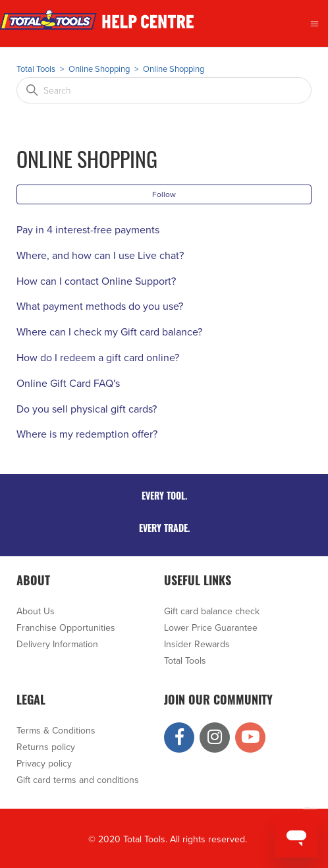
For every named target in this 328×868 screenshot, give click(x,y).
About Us (36, 611)
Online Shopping (99, 69)
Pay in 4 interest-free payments (88, 230)
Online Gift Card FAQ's (68, 384)
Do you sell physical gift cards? (87, 409)
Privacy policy (44, 764)
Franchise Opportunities (66, 628)
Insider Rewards (197, 644)
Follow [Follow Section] (164, 194)
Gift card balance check (212, 611)
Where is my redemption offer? (87, 434)
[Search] (164, 90)
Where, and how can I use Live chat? (100, 256)
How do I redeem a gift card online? (98, 358)
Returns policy (46, 747)
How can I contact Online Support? (96, 281)
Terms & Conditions (56, 731)
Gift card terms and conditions (78, 780)
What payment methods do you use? (100, 306)
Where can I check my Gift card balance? (109, 332)
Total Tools (36, 69)
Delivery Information (57, 644)
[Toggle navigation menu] (314, 24)
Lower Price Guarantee (211, 628)
